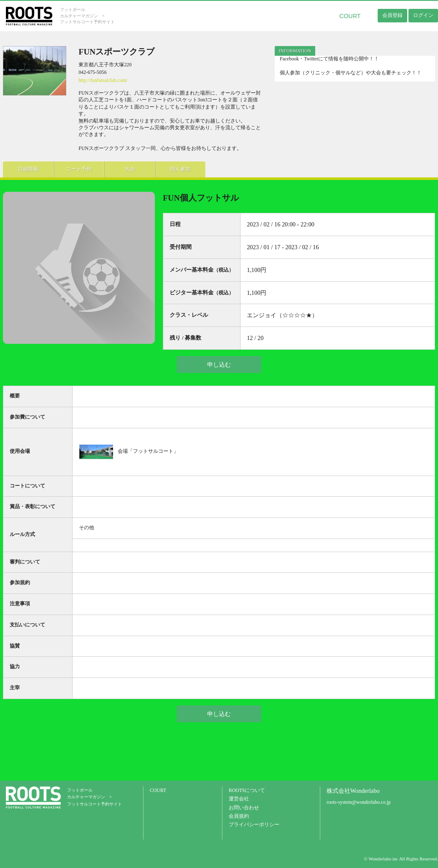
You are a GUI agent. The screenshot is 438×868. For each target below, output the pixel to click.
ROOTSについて (247, 790)
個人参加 (180, 169)
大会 (130, 169)
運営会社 (239, 799)
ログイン (423, 15)
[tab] (295, 51)
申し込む (219, 365)
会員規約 (239, 816)
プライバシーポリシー (254, 825)
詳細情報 (28, 169)
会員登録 (392, 15)
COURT (350, 16)
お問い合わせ (244, 808)
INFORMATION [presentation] (295, 51)
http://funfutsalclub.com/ (103, 80)
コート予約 (79, 169)
